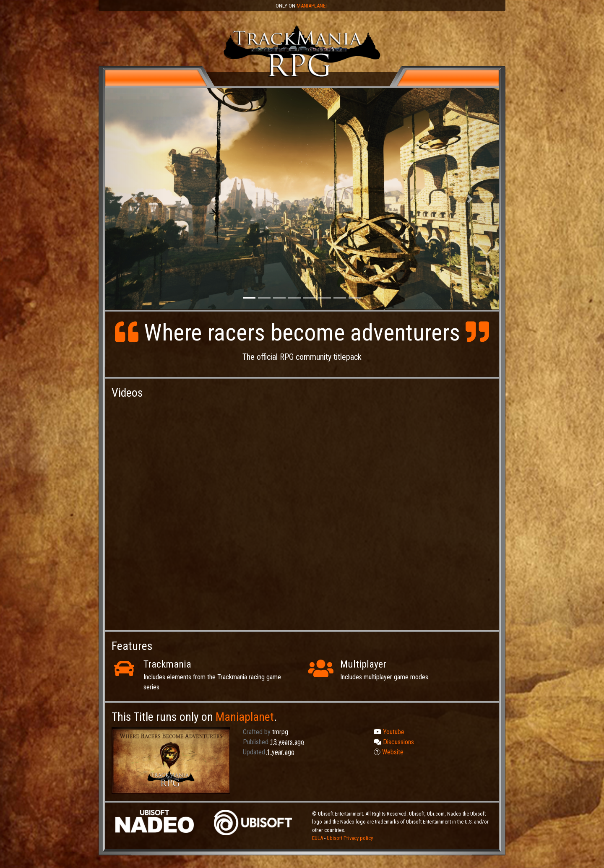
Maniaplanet (312, 6)
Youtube (389, 732)
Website (389, 752)
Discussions (394, 742)
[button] (134, 199)
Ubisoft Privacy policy (350, 838)
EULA (318, 838)
